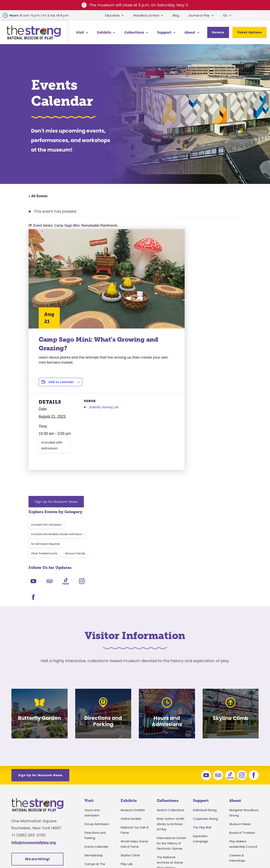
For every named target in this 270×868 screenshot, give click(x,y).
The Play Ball (202, 730)
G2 (225, 15)
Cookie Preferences (220, 854)
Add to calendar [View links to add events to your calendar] (61, 382)
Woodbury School (146, 15)
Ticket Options (250, 32)
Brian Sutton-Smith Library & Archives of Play (171, 727)
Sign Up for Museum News (204, 236)
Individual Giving (205, 713)
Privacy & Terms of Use (176, 854)
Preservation (166, 810)
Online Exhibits (131, 721)
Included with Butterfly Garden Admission (205, 268)
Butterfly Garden (133, 775)
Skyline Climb (130, 758)
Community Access (244, 772)
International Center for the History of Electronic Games (171, 746)
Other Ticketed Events (192, 288)
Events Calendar (96, 749)
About (190, 32)
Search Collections (170, 713)
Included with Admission (52, 452)
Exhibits (104, 32)
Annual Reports (240, 789)
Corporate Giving (205, 721)
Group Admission (97, 727)
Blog (176, 15)
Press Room (238, 780)
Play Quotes (238, 806)
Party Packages (96, 789)
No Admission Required (194, 278)
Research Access (169, 779)
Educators (112, 15)
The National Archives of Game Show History (170, 765)
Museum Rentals (97, 798)
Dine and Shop (95, 806)
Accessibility (93, 780)
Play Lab (127, 767)
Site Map (251, 854)
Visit (80, 32)
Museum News (240, 727)
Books (234, 798)
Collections (134, 32)
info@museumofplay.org (34, 745)
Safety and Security (99, 815)
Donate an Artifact (170, 802)
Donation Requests (98, 824)
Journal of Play (199, 15)
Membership (94, 758)
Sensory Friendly (223, 288)
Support (164, 32)
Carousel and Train (134, 784)
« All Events (38, 196)
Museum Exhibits (133, 713)
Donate (218, 32)
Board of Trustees (242, 735)
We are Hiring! (37, 761)
